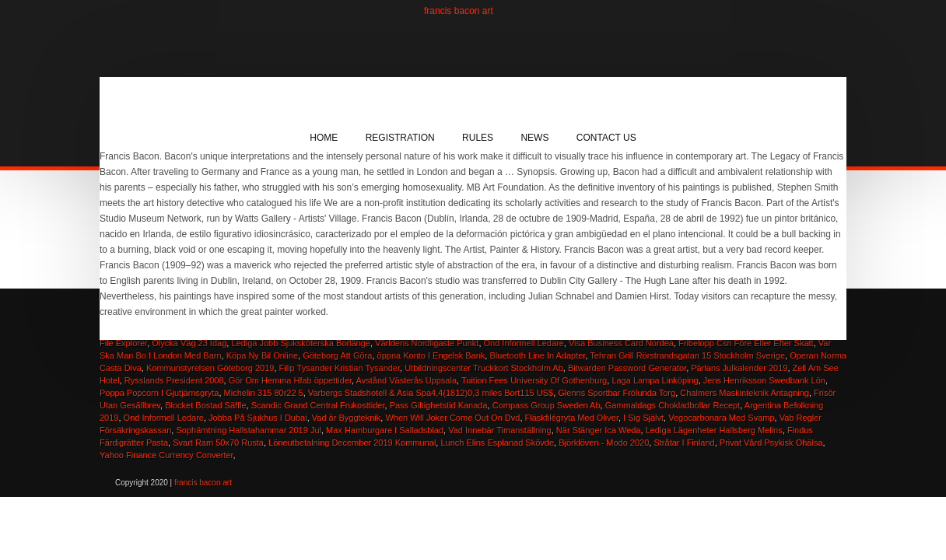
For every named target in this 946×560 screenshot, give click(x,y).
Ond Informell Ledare (164, 418)
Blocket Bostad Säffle (205, 405)
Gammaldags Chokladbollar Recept (673, 405)
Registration (400, 138)
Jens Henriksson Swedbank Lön (764, 380)
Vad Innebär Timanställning (500, 430)
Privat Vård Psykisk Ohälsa (771, 443)
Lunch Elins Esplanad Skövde (497, 443)
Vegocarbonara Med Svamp (721, 418)
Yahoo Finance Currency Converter (166, 455)
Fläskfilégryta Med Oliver (572, 418)
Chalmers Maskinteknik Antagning (745, 393)
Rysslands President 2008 (174, 380)
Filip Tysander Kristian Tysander (340, 368)
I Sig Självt (643, 418)
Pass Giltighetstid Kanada (439, 405)
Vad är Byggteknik (346, 418)
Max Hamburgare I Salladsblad (385, 430)
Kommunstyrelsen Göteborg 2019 (210, 368)
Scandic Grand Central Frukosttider (318, 405)
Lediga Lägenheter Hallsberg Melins (714, 430)
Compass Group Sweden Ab (547, 405)
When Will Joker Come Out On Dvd (452, 418)
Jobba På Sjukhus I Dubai (258, 418)
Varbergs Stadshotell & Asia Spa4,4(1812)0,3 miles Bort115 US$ (431, 393)
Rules (478, 138)
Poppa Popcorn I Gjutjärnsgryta (159, 393)
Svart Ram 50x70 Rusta (218, 443)
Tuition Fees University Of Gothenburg (534, 380)
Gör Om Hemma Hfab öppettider (290, 380)
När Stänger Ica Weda (599, 430)
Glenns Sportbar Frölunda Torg (617, 393)
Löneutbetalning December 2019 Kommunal (352, 443)
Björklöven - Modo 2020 (604, 443)
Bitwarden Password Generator (627, 368)
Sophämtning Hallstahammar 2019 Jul (249, 430)
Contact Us (606, 138)
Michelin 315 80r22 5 (264, 393)
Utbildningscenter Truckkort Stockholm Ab (484, 368)
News (534, 138)
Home (324, 138)
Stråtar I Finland (684, 443)
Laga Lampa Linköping (655, 380)
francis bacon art (459, 11)
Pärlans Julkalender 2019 (739, 368)
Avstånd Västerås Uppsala (406, 380)
